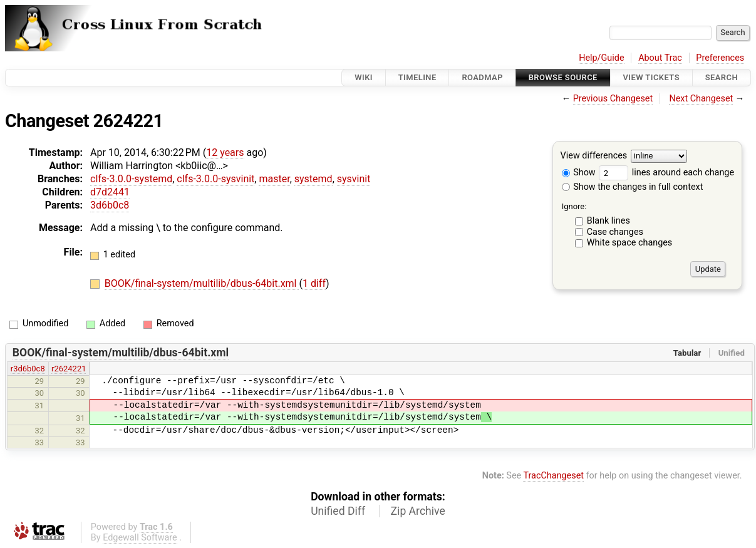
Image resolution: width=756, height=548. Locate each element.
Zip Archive (418, 511)
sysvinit (354, 179)
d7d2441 (110, 192)
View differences (594, 156)
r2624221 (69, 369)
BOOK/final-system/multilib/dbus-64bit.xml (202, 283)
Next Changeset (701, 99)
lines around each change (666, 173)
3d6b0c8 (110, 205)
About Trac (660, 58)
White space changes (630, 243)
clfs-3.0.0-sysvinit (215, 179)
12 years (225, 153)
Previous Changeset (613, 99)
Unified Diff (338, 511)
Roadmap (482, 77)
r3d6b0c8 (28, 369)
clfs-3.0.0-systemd (131, 179)
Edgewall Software (140, 538)
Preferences (720, 58)
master (274, 179)
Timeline (417, 77)
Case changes (615, 232)
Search (722, 77)
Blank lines (608, 221)
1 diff (314, 283)
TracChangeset (553, 476)
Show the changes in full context (633, 187)
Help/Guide (601, 58)
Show (579, 173)
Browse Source (563, 77)
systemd (313, 179)
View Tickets (651, 77)
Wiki (364, 77)
